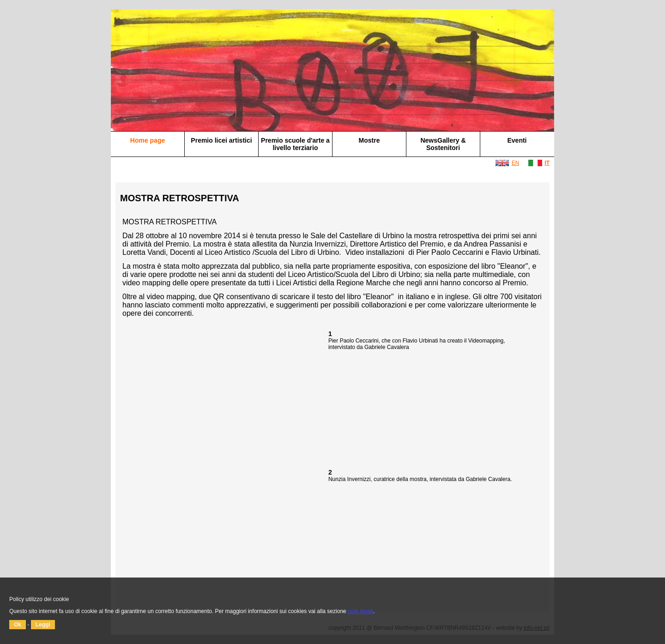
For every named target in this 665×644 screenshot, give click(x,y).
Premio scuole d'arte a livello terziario (295, 144)
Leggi (43, 625)
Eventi (517, 140)
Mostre (369, 140)
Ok (18, 625)
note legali (360, 611)
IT (547, 163)
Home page (148, 140)
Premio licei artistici (221, 140)
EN (516, 163)
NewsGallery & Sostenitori (443, 144)
